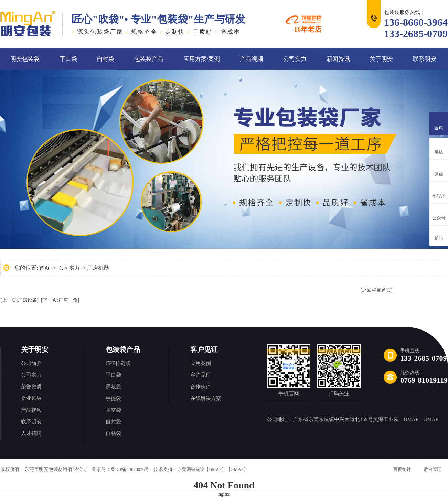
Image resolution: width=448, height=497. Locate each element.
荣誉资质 (31, 387)
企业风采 (31, 398)
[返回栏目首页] (377, 290)
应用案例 (201, 363)
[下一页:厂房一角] (60, 300)
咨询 (439, 123)
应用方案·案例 (202, 59)
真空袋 (113, 410)
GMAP (431, 419)
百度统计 (402, 469)
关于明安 (381, 59)
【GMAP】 (237, 469)
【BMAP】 (215, 469)
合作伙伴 (201, 387)
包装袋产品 (149, 59)
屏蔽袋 (113, 387)
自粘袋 (113, 433)
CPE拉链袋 (118, 363)
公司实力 (295, 59)
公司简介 (31, 363)
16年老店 (303, 24)
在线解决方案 (206, 398)
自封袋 (105, 59)
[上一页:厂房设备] (19, 300)
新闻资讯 (338, 59)
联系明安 (425, 59)
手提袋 (113, 398)
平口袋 (68, 59)
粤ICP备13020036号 (130, 469)
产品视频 (252, 59)
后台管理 (433, 469)
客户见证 (204, 349)
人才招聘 (31, 433)
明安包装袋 (25, 59)
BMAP (411, 419)
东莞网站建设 (191, 469)
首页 (44, 268)
